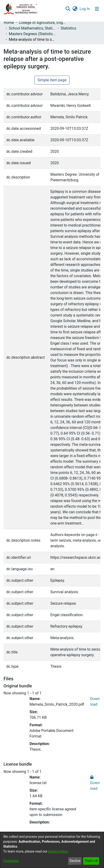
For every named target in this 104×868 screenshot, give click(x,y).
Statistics (69, 28)
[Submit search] (68, 9)
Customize (11, 861)
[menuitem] (75, 9)
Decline (75, 861)
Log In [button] (85, 9)
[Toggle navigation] (97, 9)
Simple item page (52, 80)
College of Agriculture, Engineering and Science (42, 23)
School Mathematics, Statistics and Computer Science (32, 28)
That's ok (91, 861)
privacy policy (58, 851)
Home (9, 23)
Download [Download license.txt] (95, 783)
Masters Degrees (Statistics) (32, 34)
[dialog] (52, 850)
